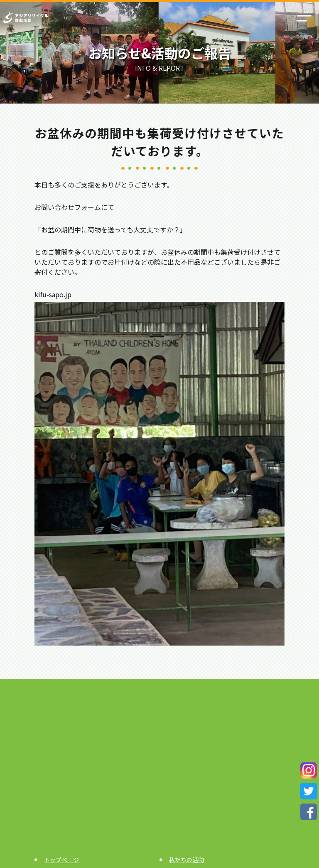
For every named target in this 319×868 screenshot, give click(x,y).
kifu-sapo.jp (53, 294)
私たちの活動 (186, 860)
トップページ (61, 860)
